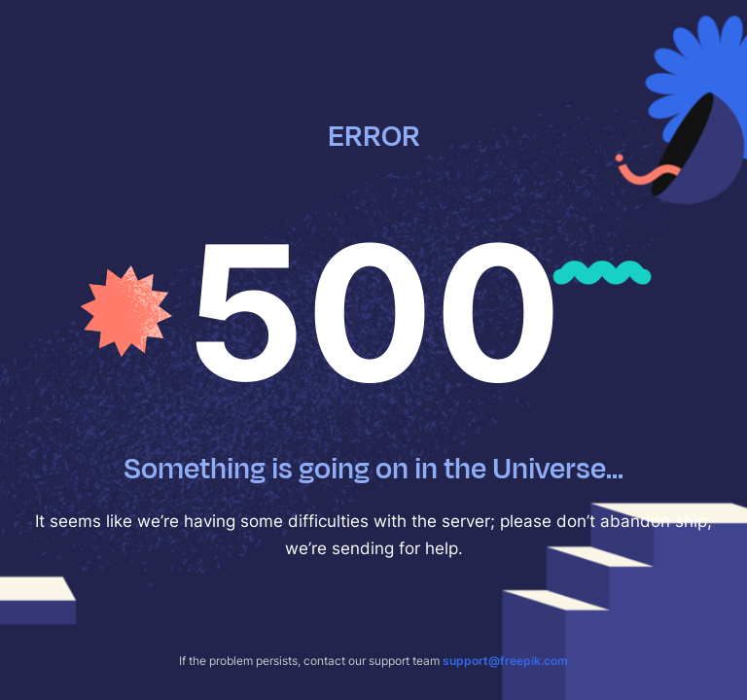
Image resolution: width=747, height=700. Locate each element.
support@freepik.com (505, 661)
